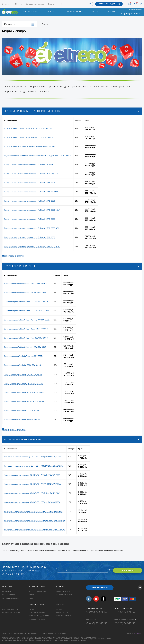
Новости (19, 4)
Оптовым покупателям (35, 4)
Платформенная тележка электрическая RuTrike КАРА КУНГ (29, 165)
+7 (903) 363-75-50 (125, 623)
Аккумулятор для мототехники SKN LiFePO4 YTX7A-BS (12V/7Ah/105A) (33, 484)
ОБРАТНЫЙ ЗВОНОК (100, 588)
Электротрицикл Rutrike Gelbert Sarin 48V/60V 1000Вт (26, 338)
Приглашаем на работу (11, 609)
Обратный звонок (136, 9)
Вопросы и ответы (63, 592)
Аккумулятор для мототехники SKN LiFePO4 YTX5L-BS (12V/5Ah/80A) (32, 475)
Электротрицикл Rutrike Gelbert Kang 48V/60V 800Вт (26, 302)
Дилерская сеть (62, 612)
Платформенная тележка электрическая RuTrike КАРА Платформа (31, 174)
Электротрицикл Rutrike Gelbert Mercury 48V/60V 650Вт (27, 320)
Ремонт (51, 12)
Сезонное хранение (37, 612)
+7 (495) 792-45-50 (132, 14)
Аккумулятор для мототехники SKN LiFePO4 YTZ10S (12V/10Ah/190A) (32, 502)
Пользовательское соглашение (54, 633)
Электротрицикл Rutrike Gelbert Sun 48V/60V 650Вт (25, 347)
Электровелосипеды (10, 598)
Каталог (19, 24)
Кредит (31, 598)
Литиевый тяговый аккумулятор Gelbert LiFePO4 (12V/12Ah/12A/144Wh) (33, 457)
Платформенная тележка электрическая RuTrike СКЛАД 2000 (30, 201)
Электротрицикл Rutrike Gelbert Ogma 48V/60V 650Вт (26, 329)
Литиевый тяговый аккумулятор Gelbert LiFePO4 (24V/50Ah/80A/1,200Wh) (34, 529)
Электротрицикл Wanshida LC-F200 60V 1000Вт (24, 383)
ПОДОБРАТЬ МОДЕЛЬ (107, 4)
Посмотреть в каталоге (14, 256)
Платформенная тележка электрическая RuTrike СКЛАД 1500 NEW (32, 192)
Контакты (112, 12)
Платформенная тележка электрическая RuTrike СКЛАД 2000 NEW (32, 210)
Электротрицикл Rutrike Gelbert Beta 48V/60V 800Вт (26, 284)
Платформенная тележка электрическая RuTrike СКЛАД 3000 (30, 237)
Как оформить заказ (64, 595)
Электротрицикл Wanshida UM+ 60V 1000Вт (22, 420)
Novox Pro (138, 633)
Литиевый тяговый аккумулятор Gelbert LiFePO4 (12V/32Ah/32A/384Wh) (34, 511)
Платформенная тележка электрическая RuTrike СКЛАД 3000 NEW (32, 246)
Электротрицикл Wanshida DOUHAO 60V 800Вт (24, 356)
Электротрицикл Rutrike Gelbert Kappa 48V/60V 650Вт (26, 311)
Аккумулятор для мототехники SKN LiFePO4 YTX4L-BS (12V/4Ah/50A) (32, 493)
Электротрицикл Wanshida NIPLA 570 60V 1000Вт (24, 401)
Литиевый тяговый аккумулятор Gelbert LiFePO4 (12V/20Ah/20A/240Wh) (34, 466)
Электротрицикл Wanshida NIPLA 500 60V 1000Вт (24, 392)
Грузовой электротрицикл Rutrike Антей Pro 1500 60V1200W (29, 138)
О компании (7, 4)
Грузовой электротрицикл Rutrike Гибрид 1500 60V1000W (28, 128)
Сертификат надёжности (39, 616)
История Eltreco (8, 595)
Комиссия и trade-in (37, 619)
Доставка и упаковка (73, 12)
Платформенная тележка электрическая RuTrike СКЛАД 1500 (29, 183)
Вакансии (52, 4)
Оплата (95, 12)
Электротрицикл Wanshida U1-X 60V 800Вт (21, 410)
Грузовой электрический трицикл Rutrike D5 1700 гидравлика (29, 147)
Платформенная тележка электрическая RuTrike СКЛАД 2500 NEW (32, 228)
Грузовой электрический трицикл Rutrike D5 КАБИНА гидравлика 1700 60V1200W (38, 156)
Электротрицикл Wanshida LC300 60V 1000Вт (23, 365)
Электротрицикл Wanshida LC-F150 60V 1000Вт (23, 374)
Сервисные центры (63, 616)
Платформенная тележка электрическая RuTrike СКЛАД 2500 (30, 219)
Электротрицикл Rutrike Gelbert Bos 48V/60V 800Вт (25, 293)
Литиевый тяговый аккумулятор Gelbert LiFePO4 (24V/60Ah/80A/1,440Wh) (34, 520)
